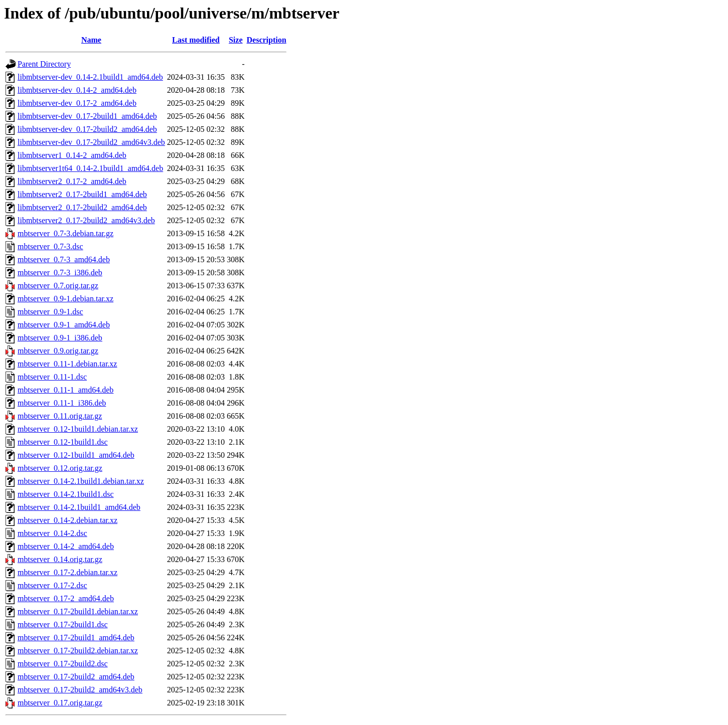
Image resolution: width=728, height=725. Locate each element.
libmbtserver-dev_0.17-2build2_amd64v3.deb (91, 142)
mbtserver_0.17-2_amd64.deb (66, 598)
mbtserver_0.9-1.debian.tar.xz (65, 299)
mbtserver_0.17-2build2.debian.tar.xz (78, 651)
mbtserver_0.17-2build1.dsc (63, 624)
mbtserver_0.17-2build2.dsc (63, 664)
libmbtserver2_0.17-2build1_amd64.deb (82, 194)
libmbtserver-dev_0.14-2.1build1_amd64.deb (90, 77)
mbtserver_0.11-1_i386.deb (62, 403)
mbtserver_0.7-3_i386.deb (60, 273)
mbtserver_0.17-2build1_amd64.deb (76, 638)
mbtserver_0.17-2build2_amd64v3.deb (80, 690)
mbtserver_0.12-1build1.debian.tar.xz (78, 429)
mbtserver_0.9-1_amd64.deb (64, 325)
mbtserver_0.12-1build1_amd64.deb (76, 455)
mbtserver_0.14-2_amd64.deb (66, 546)
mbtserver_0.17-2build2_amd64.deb (76, 677)
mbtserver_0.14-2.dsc (52, 533)
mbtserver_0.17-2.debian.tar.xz (67, 572)
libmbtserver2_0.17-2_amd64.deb (72, 181)
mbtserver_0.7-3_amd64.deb (64, 259)
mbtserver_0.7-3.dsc (50, 246)
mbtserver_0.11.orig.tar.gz (60, 416)
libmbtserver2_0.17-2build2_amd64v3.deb (86, 220)
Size (236, 40)
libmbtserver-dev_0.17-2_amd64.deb (77, 103)
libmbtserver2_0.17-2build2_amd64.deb (82, 207)
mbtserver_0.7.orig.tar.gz (58, 286)
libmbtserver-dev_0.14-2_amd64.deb (77, 90)
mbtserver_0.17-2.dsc (52, 585)
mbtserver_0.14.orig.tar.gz (60, 559)
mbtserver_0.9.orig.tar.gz (58, 351)
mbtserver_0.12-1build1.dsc (63, 442)
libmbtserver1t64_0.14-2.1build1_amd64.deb (90, 168)
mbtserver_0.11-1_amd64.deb (65, 390)
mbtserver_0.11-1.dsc (52, 377)
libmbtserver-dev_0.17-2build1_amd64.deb (87, 116)
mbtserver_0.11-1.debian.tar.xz (67, 364)
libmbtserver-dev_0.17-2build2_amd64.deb (87, 129)
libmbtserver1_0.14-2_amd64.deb (72, 155)
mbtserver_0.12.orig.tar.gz (60, 468)
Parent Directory (44, 64)
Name (91, 40)
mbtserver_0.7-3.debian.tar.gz (65, 233)
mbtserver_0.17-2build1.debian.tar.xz (78, 611)
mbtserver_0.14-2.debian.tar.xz (67, 520)
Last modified (196, 40)
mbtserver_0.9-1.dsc (50, 312)
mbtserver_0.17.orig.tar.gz (60, 703)
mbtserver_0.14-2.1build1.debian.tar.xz (81, 481)
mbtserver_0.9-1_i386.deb (60, 338)
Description (267, 40)
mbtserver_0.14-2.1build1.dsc (66, 494)
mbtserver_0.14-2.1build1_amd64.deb (79, 507)
